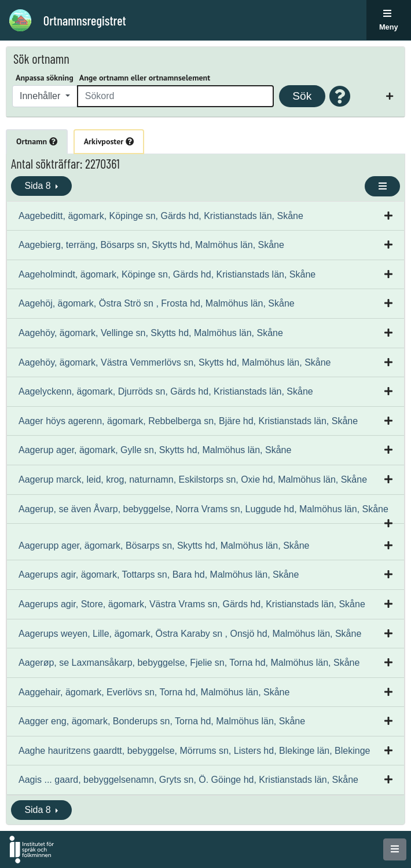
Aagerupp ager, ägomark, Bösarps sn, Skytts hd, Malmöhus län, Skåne (164, 546)
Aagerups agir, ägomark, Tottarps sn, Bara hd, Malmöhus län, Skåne (159, 575)
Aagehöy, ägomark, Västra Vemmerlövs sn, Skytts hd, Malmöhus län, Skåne (175, 362)
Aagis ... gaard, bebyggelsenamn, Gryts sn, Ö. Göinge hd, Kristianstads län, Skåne (188, 780)
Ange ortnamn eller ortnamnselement (145, 78)
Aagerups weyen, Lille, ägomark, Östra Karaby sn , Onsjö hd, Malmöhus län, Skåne (190, 634)
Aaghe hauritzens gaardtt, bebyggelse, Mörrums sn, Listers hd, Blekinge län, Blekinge (194, 751)
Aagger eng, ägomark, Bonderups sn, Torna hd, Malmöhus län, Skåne (162, 721)
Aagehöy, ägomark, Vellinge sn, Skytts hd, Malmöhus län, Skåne (151, 333)
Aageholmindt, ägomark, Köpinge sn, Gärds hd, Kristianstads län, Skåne (167, 274)
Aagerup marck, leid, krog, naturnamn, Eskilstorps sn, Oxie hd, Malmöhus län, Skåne (193, 479)
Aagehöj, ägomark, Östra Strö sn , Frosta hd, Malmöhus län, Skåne (157, 303)
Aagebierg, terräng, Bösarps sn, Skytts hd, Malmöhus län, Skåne (151, 245)
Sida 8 (39, 186)
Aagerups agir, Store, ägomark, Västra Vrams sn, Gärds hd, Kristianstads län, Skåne (192, 604)
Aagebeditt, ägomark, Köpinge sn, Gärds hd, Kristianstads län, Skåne (161, 216)
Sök (302, 96)
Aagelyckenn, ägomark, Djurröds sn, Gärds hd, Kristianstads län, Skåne (166, 391)
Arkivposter (109, 141)
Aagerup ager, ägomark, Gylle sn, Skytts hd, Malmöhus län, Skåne (155, 450)
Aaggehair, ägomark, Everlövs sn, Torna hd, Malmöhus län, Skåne (154, 692)
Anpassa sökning (45, 78)
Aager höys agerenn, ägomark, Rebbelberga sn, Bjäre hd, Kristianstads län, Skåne (188, 421)
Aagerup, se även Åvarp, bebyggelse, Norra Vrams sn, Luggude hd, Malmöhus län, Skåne (203, 509)
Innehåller (41, 96)
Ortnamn (37, 141)
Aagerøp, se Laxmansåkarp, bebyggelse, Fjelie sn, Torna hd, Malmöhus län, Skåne (189, 663)
